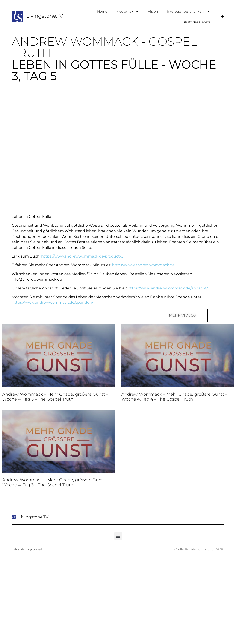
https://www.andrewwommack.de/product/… (82, 256)
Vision (153, 11)
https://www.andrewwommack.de (143, 265)
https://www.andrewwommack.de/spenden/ (52, 302)
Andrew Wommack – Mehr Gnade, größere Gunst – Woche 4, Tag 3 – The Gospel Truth (55, 482)
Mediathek (128, 11)
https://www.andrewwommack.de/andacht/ (168, 288)
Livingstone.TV (45, 16)
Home (102, 11)
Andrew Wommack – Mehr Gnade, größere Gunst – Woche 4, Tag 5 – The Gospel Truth (55, 397)
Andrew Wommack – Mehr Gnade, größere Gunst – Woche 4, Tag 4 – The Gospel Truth (174, 397)
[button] (118, 536)
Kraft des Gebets (197, 22)
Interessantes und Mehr (189, 11)
